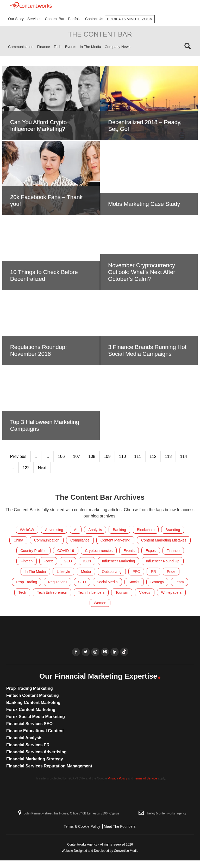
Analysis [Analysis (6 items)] (95, 530)
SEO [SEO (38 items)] (82, 582)
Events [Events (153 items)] (129, 551)
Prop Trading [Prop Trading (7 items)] (27, 582)
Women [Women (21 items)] (100, 603)
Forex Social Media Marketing (36, 717)
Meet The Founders (120, 826)
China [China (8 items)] (18, 540)
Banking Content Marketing (33, 703)
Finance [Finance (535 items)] (173, 551)
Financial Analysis (24, 738)
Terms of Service (145, 778)
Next (42, 468)
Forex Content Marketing (31, 710)
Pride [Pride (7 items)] (171, 572)
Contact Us (94, 19)
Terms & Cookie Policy (82, 826)
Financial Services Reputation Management (49, 766)
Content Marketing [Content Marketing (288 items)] (115, 540)
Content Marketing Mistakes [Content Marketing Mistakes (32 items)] (164, 540)
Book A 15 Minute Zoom (130, 19)
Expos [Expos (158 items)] (151, 551)
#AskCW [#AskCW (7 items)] (27, 530)
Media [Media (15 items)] (86, 572)
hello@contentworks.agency (167, 813)
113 (168, 456)
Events (71, 47)
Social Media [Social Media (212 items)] (107, 582)
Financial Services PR (28, 745)
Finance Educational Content (35, 731)
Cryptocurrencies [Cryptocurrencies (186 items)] (99, 551)
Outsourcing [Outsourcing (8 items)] (112, 572)
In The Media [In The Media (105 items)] (35, 572)
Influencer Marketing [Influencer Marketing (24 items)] (119, 561)
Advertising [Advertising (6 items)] (54, 530)
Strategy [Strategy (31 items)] (157, 582)
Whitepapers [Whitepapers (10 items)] (171, 592)
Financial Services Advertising (36, 752)
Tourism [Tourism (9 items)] (122, 592)
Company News (118, 47)
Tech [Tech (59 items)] (22, 592)
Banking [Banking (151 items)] (119, 530)
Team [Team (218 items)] (179, 582)
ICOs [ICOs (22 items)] (87, 561)
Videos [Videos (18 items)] (145, 592)
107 (77, 456)
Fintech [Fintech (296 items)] (27, 561)
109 (107, 456)
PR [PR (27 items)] (153, 572)
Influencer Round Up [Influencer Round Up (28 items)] (162, 561)
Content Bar (55, 19)
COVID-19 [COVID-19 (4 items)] (66, 551)
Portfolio (75, 19)
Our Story (16, 19)
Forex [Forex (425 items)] (48, 561)
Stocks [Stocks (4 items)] (134, 582)
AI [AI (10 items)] (76, 530)
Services (34, 19)
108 (92, 456)
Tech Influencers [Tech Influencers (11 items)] (91, 592)
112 (153, 456)
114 (183, 456)
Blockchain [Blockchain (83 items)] (146, 530)
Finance (43, 47)
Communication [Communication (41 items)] (47, 540)
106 (61, 456)
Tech (58, 47)
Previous (18, 456)
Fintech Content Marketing (33, 695)
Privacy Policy (117, 778)
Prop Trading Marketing (30, 688)
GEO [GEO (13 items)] (68, 561)
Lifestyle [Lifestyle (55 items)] (63, 572)
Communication (21, 47)
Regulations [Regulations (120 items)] (58, 582)
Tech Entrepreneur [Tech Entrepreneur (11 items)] (52, 592)
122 (26, 468)
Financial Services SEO (29, 724)
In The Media (90, 47)
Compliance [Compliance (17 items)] (80, 540)
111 (138, 456)
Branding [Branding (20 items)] (173, 530)
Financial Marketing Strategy (35, 759)
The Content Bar (100, 34)
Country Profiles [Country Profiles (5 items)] (34, 551)
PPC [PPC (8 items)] (136, 572)
